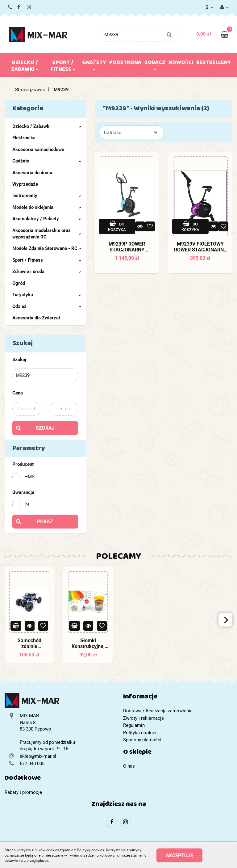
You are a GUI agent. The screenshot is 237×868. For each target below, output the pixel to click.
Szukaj (45, 428)
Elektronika (24, 138)
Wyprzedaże (25, 184)
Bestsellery (214, 64)
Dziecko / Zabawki (25, 67)
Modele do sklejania (47, 207)
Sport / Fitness (63, 67)
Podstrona (125, 64)
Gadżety (94, 64)
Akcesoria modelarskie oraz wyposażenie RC (47, 234)
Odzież (47, 306)
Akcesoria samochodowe (38, 150)
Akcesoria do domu (32, 173)
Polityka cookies (140, 733)
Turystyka (47, 295)
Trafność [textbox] (112, 133)
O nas (129, 766)
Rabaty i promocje (23, 792)
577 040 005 (10, 7)
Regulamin (134, 725)
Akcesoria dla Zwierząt (36, 318)
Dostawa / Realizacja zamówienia (158, 711)
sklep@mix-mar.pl (38, 756)
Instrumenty (47, 196)
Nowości (181, 64)
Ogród (19, 283)
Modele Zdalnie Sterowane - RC (47, 248)
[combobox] (132, 132)
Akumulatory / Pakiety (47, 219)
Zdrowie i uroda (47, 272)
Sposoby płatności (142, 740)
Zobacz (155, 64)
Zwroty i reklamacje (143, 718)
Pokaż (45, 522)
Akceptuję (179, 855)
